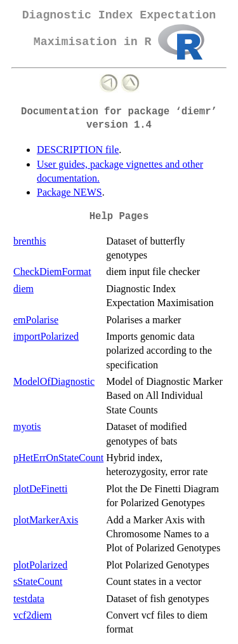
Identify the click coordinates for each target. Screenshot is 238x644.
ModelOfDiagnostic (54, 381)
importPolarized (46, 336)
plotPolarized (40, 565)
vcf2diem (32, 615)
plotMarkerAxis (46, 520)
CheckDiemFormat (52, 272)
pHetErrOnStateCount (58, 458)
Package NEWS (69, 192)
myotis (27, 426)
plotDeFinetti (40, 489)
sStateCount (38, 581)
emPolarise (36, 320)
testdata (29, 599)
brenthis (30, 241)
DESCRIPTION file (78, 150)
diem (23, 289)
